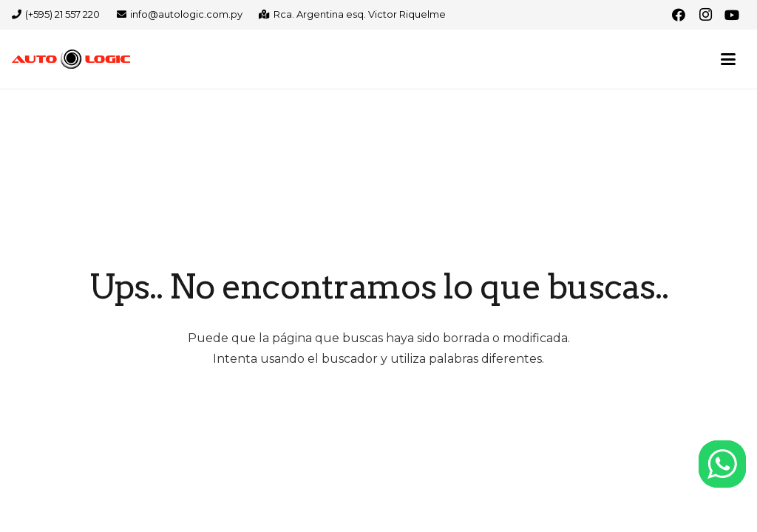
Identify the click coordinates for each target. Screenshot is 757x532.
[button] (728, 59)
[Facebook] (679, 15)
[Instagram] (705, 15)
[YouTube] (732, 15)
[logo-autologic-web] (71, 59)
